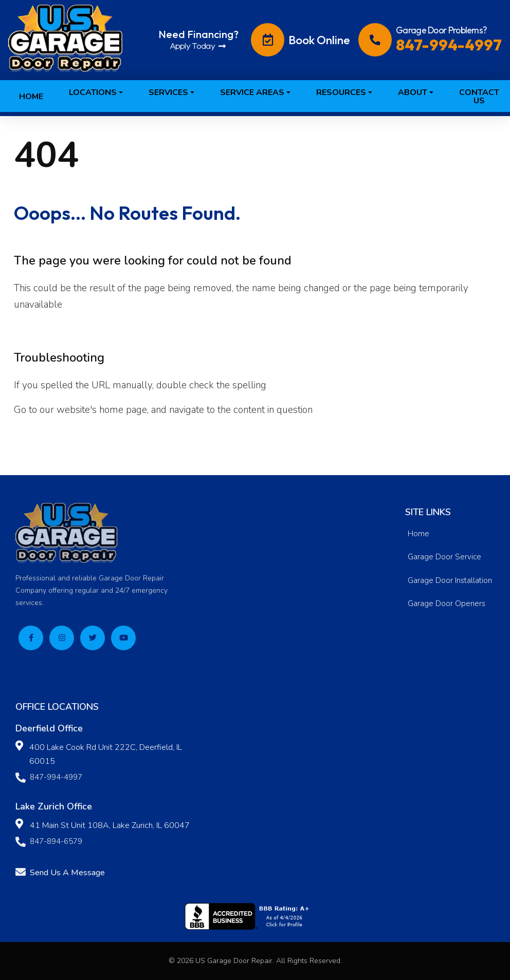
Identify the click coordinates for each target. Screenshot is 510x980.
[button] (96, 81)
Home (418, 534)
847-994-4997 (49, 778)
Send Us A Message (60, 873)
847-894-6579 (49, 843)
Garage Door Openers (447, 604)
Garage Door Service (444, 557)
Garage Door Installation (450, 580)
